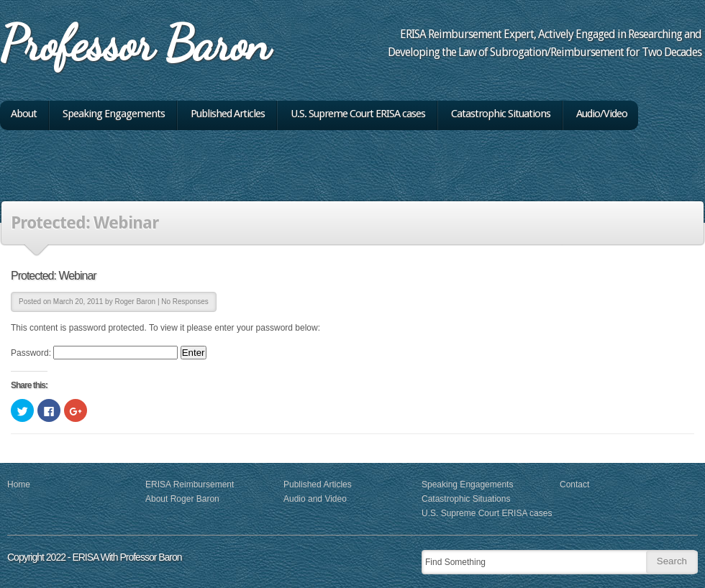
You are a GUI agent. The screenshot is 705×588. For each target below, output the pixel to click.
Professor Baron (135, 43)
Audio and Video (315, 499)
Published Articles (228, 114)
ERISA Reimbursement (190, 484)
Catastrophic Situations (501, 114)
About (24, 114)
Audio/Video (602, 114)
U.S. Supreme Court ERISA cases (358, 114)
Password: (94, 353)
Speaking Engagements (114, 114)
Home (19, 484)
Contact (574, 484)
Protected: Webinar (54, 276)
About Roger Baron (182, 499)
